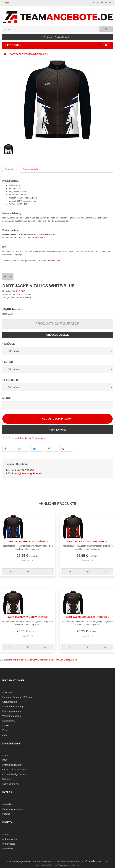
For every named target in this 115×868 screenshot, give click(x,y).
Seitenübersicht (10, 784)
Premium (59, 660)
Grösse (9, 344)
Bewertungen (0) (30, 169)
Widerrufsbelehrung (13, 706)
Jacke (15, 660)
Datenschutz (9, 721)
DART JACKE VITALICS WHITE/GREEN (87, 617)
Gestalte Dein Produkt (58, 419)
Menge (7, 398)
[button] (9, 449)
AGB (5, 735)
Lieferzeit (11, 380)
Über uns (7, 692)
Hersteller (7, 804)
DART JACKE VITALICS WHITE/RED (28, 617)
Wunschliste (9, 844)
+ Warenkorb (58, 430)
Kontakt (6, 755)
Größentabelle (57, 335)
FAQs (5, 760)
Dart (36, 660)
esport (74, 660)
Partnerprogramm (12, 711)
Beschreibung (11, 169)
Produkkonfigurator (12, 765)
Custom (23, 660)
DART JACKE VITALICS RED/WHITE (87, 541)
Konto (5, 834)
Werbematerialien (12, 716)
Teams (6, 730)
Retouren (7, 779)
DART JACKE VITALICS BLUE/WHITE (28, 541)
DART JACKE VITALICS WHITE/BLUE (28, 54)
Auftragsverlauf (10, 839)
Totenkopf (44, 660)
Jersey (30, 660)
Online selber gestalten (14, 770)
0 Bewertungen (25, 438)
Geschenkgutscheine (13, 809)
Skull (51, 660)
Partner (6, 814)
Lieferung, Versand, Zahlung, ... (19, 697)
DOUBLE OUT (18, 291)
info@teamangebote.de (28, 474)
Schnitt (9, 362)
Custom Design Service (15, 774)
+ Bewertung (39, 438)
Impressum (8, 725)
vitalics (67, 660)
